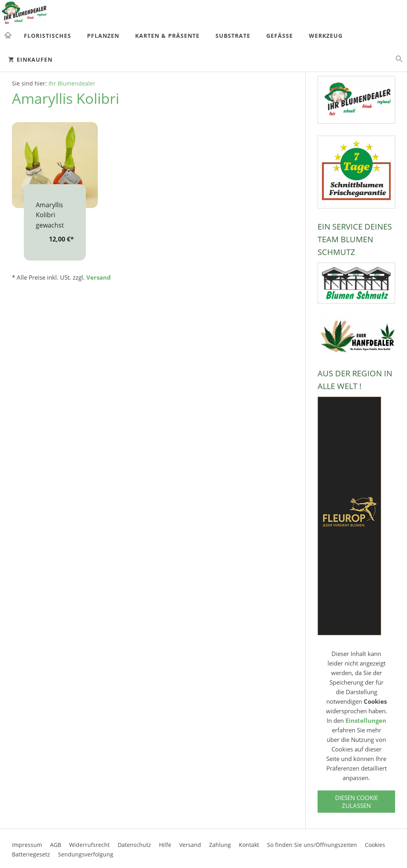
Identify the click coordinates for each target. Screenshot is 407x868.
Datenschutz (134, 845)
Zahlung (220, 845)
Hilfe (165, 845)
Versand (99, 277)
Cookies (375, 845)
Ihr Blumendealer (72, 84)
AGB (56, 845)
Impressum (27, 845)
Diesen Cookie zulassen (357, 802)
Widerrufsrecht (89, 845)
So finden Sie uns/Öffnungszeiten (312, 845)
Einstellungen (366, 720)
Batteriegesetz (31, 854)
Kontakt (249, 845)
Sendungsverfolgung (86, 854)
